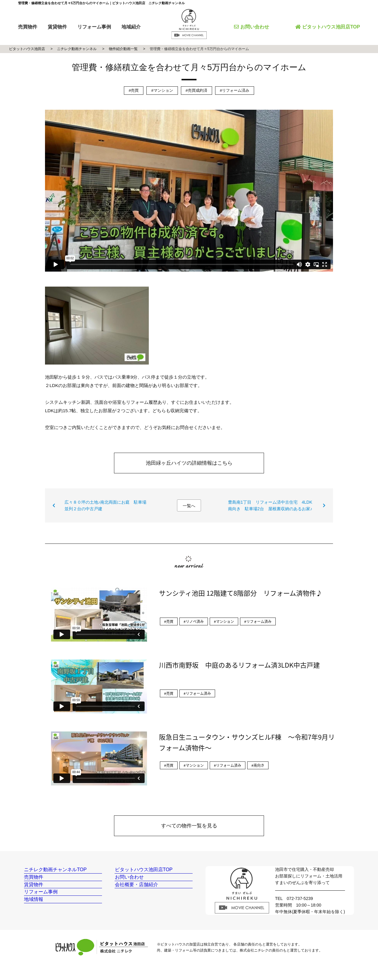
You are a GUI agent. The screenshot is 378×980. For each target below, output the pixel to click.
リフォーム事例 (94, 27)
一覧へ (189, 506)
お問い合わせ (252, 27)
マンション (163, 90)
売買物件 (28, 27)
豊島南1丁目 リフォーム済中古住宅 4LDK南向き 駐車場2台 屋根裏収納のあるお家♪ (270, 505)
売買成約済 (198, 90)
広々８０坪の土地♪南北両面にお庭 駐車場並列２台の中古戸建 (105, 505)
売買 (135, 90)
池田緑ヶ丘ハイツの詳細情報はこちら (189, 463)
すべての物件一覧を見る (189, 826)
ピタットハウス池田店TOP (328, 27)
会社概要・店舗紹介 (136, 898)
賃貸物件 (57, 27)
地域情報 (34, 924)
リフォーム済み (236, 90)
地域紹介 (131, 27)
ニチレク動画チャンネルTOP (55, 872)
